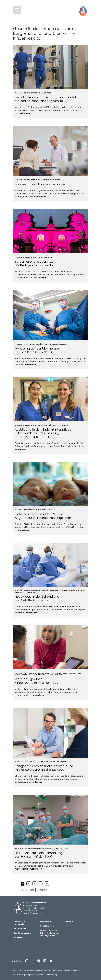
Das (22, 933)
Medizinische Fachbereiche (20, 923)
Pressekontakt (47, 922)
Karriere (70, 922)
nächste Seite (28, 890)
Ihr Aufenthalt (20, 929)
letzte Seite (44, 890)
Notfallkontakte (47, 926)
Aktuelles (18, 937)
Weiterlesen (25, 113)
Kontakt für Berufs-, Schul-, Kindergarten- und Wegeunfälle (50, 933)
